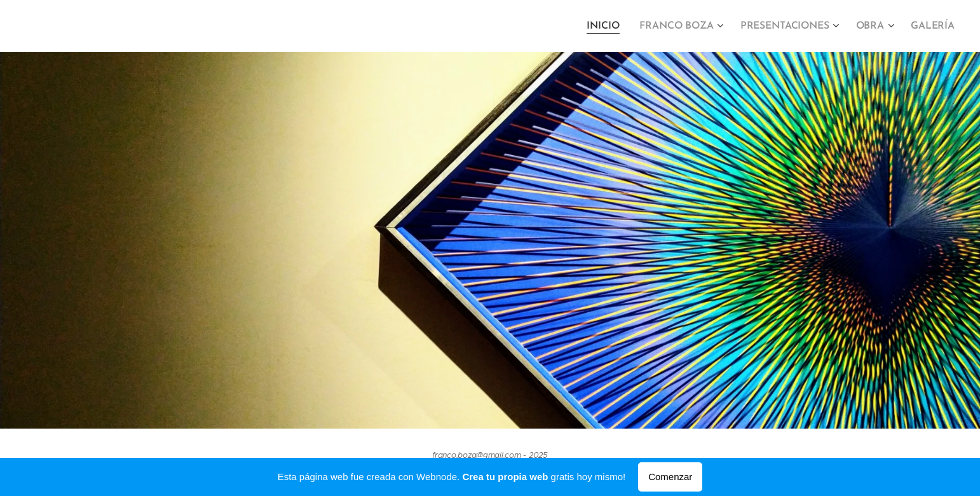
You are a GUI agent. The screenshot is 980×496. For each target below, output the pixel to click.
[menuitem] (613, 26)
